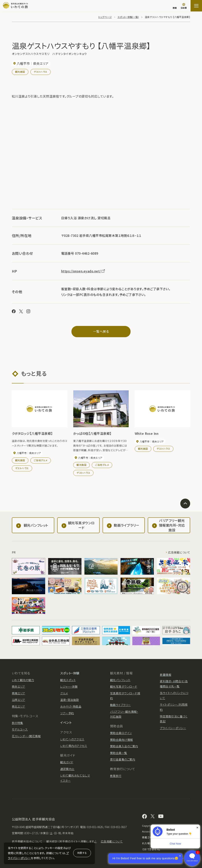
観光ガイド (67, 762)
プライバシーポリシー (173, 728)
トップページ (105, 17)
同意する (82, 853)
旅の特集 (17, 723)
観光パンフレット (120, 680)
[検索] (175, 6)
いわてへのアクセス (72, 739)
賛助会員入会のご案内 (124, 746)
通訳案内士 (67, 769)
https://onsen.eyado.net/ (83, 271)
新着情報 (166, 675)
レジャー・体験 (69, 686)
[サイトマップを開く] (196, 6)
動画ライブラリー (120, 705)
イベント (66, 722)
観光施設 (20, 72)
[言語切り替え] (184, 6)
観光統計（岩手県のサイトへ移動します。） (72, 841)
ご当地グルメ (41, 460)
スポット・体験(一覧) (128, 17)
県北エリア (18, 706)
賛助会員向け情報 (122, 740)
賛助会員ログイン (121, 733)
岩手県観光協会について (27, 841)
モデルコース (20, 729)
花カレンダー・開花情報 (26, 736)
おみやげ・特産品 (71, 706)
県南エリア (18, 693)
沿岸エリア (18, 700)
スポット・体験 (70, 673)
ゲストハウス (41, 72)
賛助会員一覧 (119, 753)
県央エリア (18, 686)
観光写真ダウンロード (124, 686)
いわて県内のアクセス (74, 746)
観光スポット (68, 680)
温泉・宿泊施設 (69, 700)
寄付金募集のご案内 (123, 759)
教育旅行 (116, 776)
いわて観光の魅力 (23, 680)
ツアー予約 (67, 713)
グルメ (64, 693)
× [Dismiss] (197, 828)
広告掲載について (179, 552)
